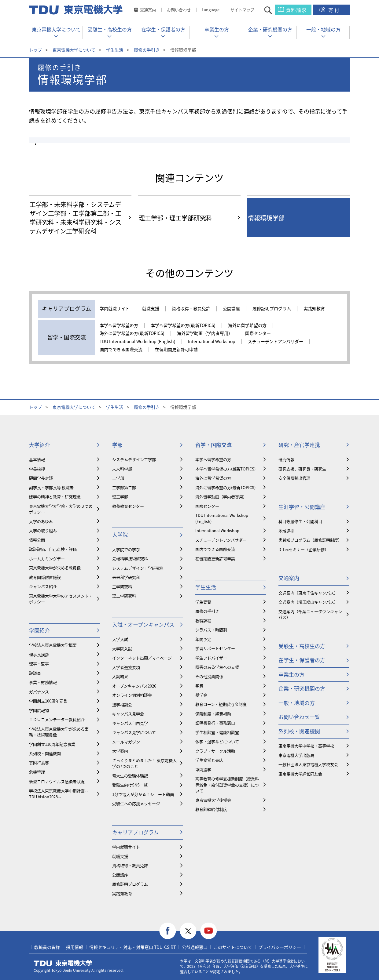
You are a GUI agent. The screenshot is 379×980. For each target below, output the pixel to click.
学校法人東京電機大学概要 (53, 645)
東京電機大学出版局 (296, 755)
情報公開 (37, 540)
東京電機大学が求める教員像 (55, 568)
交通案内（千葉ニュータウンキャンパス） (310, 614)
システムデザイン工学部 (134, 459)
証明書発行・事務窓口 (215, 723)
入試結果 (120, 676)
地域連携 (286, 531)
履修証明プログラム (272, 309)
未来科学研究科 (126, 577)
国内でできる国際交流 (121, 350)
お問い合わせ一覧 (299, 717)
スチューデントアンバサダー (276, 342)
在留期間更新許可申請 (176, 350)
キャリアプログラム (135, 832)
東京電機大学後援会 (213, 800)
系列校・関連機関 (45, 753)
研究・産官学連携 (299, 445)
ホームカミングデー (47, 559)
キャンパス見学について (134, 732)
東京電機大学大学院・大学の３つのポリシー (61, 509)
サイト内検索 (273, 10)
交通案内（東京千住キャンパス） (308, 593)
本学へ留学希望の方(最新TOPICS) (183, 325)
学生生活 (115, 50)
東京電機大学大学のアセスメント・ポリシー (61, 599)
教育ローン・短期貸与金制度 (221, 704)
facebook (168, 931)
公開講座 (231, 309)
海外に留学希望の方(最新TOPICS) (132, 333)
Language (211, 10)
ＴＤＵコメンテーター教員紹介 (57, 719)
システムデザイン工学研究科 (138, 568)
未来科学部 (122, 469)
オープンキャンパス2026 (134, 686)
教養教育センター (128, 506)
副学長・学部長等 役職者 (51, 487)
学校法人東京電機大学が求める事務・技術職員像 (59, 732)
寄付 (334, 10)
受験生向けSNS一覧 (130, 785)
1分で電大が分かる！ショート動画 (143, 794)
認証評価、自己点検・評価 (53, 549)
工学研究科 (122, 587)
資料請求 (296, 10)
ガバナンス (39, 692)
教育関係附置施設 (45, 577)
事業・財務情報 (43, 682)
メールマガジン (126, 742)
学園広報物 (39, 710)
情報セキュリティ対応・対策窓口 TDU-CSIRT (132, 947)
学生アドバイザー (211, 658)
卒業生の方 (217, 29)
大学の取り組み (43, 530)
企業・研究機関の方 (270, 29)
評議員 (35, 673)
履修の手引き (147, 50)
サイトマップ (242, 10)
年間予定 (203, 639)
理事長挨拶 (39, 654)
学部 (117, 445)
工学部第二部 (124, 487)
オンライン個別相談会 (132, 695)
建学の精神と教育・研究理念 (55, 497)
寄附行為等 (39, 763)
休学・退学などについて (217, 741)
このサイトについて (233, 947)
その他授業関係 (209, 676)
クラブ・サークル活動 (215, 751)
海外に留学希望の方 (247, 325)
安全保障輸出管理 (294, 478)
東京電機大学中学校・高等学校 (306, 746)
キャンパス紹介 (43, 586)
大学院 (120, 534)
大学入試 (120, 639)
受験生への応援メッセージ (136, 803)
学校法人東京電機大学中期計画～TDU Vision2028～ (59, 794)
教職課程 (203, 621)
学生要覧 (203, 602)
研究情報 (286, 459)
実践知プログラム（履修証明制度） (310, 540)
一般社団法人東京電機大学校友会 (308, 764)
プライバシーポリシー (280, 947)
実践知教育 (314, 309)
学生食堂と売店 (209, 760)
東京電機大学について (56, 29)
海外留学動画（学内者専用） (205, 333)
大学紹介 (39, 445)
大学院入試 (122, 649)
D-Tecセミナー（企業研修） (304, 549)
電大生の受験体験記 (130, 776)
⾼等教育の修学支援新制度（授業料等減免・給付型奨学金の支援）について (227, 785)
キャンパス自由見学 (130, 723)
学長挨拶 (37, 469)
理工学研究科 (124, 596)
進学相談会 (122, 704)
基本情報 (37, 459)
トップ (35, 50)
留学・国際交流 (213, 445)
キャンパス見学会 (128, 714)
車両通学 (203, 769)
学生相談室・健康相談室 (217, 732)
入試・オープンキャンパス (143, 624)
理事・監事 (39, 664)
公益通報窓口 (195, 947)
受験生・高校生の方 (110, 29)
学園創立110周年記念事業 (52, 744)
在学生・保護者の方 (163, 29)
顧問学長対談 (41, 478)
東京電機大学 (63, 963)
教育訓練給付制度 (211, 809)
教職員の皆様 (47, 947)
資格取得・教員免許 (191, 309)
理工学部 (120, 497)
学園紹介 (39, 630)
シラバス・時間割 (211, 630)
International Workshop (212, 342)
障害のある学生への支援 (217, 667)
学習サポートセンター (215, 648)
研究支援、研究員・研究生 (302, 469)
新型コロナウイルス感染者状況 (57, 781)
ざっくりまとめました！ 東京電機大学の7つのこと (144, 763)
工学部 (118, 478)
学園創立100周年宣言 (48, 701)
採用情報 (75, 947)
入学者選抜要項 (126, 667)
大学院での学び (126, 549)
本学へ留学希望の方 (119, 325)
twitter (188, 931)
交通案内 (148, 10)
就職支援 (151, 309)
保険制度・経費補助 (213, 714)
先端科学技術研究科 (130, 559)
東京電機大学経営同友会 (300, 774)
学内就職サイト (115, 309)
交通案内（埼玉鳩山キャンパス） (308, 602)
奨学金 (201, 695)
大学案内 (120, 751)
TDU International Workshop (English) (138, 342)
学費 (199, 686)
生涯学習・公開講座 (302, 507)
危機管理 (37, 772)
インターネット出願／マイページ (142, 658)
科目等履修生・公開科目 (300, 521)
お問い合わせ (179, 10)
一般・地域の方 (323, 29)
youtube (209, 931)
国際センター (258, 333)
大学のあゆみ (41, 521)
